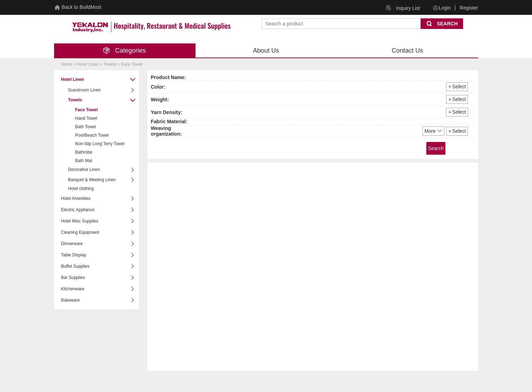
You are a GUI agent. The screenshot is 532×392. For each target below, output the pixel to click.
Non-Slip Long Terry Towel (100, 144)
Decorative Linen (102, 170)
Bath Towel (86, 127)
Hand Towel (86, 118)
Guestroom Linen (102, 90)
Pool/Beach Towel (92, 135)
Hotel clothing (81, 189)
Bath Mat (84, 161)
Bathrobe (84, 152)
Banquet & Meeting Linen (102, 180)
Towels (102, 100)
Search (436, 148)
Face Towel (87, 110)
